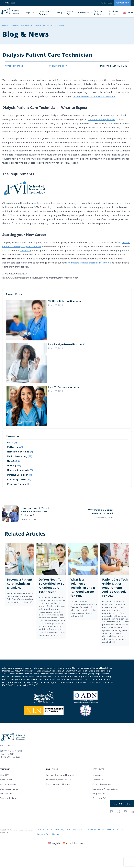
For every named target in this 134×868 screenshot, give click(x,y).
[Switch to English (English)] (54, 843)
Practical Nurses (16, 484)
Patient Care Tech (21, 26)
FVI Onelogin (106, 3)
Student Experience (9, 789)
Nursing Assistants (18, 470)
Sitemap (55, 834)
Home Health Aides (18, 452)
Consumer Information (94, 829)
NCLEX (11, 461)
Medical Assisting (17, 456)
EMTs (10, 442)
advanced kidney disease (101, 119)
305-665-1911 (14, 757)
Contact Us (98, 780)
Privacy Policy (42, 829)
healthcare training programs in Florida (88, 263)
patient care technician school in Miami (94, 96)
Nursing (12, 465)
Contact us (26, 250)
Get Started (122, 804)
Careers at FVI (99, 798)
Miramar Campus (8, 784)
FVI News (12, 447)
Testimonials (6, 794)
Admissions (98, 775)
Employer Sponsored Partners (60, 775)
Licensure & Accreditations (105, 789)
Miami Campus (7, 780)
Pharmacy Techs (17, 479)
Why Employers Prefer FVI (58, 780)
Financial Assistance (10, 798)
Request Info (122, 3)
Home (5, 26)
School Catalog (57, 829)
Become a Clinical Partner (58, 784)
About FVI (5, 775)
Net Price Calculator (115, 829)
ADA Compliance (74, 829)
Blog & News (99, 794)
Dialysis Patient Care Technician (49, 26)
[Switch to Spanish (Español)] (74, 843)
